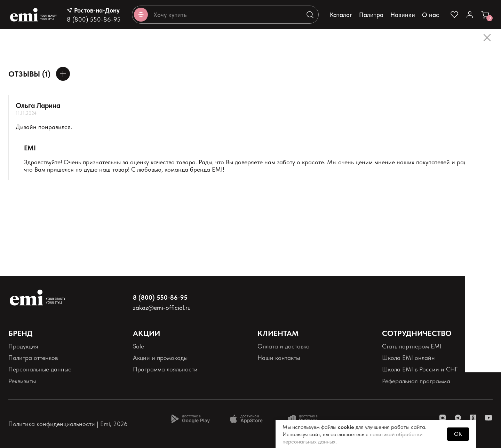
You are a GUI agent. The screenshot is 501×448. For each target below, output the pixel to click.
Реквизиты (22, 381)
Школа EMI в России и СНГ (420, 369)
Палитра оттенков (33, 358)
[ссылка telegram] (458, 418)
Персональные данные (40, 369)
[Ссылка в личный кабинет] (470, 15)
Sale (138, 346)
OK (458, 434)
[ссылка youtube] (488, 418)
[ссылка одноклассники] (473, 418)
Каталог (341, 15)
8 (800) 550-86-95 (94, 19)
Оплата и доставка (284, 346)
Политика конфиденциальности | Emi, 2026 (68, 424)
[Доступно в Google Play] (190, 419)
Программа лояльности (165, 369)
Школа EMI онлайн (408, 358)
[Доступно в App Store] (249, 419)
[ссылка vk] (443, 418)
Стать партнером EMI (412, 346)
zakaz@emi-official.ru (162, 308)
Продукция (23, 346)
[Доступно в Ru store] (307, 419)
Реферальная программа (416, 381)
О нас (431, 15)
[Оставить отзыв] (63, 74)
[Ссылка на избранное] (454, 15)
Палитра (371, 15)
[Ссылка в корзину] (485, 15)
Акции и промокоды (160, 358)
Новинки (403, 15)
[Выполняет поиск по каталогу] (310, 15)
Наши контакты (279, 358)
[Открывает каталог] (141, 15)
